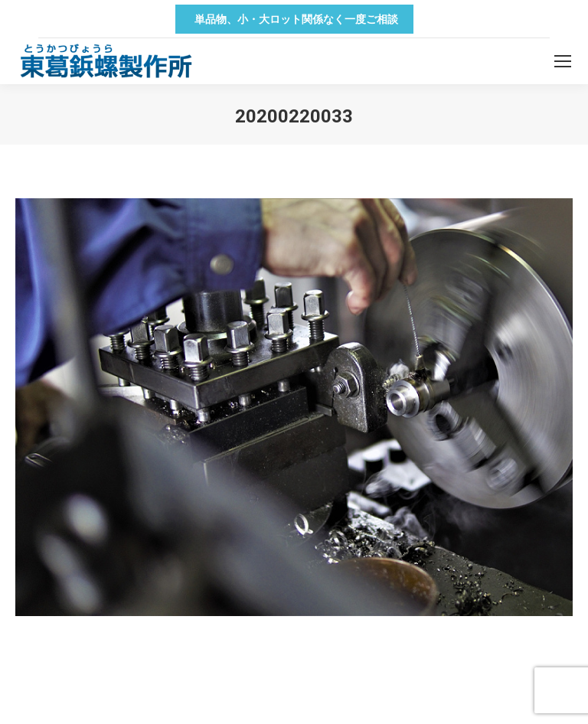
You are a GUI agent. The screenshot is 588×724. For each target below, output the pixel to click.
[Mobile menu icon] (563, 61)
